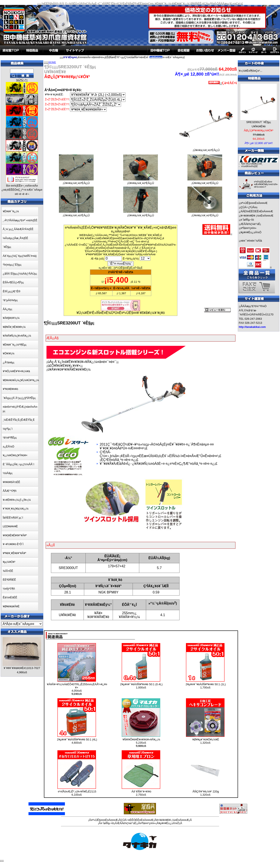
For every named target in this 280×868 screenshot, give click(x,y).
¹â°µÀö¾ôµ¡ (10, 300)
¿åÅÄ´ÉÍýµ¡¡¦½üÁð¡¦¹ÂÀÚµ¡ (20, 274)
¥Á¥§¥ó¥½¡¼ (11, 318)
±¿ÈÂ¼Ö (8, 447)
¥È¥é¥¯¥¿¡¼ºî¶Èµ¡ (15, 345)
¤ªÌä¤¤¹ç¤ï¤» (248, 228)
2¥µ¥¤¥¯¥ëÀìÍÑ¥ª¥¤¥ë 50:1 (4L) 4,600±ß (77, 741)
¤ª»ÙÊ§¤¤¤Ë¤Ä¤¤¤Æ (254, 203)
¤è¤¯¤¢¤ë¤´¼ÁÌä (251, 241)
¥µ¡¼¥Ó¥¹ (9, 562)
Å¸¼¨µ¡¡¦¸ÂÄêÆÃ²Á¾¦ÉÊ (18, 229)
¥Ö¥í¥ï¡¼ (9, 353)
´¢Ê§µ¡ (7, 247)
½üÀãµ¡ (8, 473)
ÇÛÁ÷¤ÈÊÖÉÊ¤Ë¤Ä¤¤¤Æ (137, 820)
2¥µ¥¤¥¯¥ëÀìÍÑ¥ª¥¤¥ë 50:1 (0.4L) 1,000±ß (141, 686)
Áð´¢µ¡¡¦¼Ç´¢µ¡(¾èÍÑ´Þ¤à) (20, 256)
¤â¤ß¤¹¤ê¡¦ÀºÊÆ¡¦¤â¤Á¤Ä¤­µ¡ (20, 409)
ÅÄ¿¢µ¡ (7, 309)
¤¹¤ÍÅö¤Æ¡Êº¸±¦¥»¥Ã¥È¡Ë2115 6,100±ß (77, 793)
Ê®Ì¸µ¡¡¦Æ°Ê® (12, 291)
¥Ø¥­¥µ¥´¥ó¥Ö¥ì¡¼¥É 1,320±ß (206, 741)
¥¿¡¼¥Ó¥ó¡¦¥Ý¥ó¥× (15, 455)
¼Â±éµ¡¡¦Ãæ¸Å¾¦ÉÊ (15, 238)
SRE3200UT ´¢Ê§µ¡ (259, 122)
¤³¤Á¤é (151, 254)
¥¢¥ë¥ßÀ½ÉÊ (11, 482)
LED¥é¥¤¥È (10, 526)
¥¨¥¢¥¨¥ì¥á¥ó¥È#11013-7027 (22, 668)
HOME (52, 62)
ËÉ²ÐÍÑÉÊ (9, 580)
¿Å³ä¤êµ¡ (9, 362)
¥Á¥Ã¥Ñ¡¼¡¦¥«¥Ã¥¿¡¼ (17, 336)
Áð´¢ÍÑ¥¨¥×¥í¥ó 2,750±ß (141, 793)
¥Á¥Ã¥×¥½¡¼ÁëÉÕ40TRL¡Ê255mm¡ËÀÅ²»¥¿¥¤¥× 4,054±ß (77, 689)
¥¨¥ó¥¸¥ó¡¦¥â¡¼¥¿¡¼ (16, 509)
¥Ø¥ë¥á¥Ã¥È (11, 606)
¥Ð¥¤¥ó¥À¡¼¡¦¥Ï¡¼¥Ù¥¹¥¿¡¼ (21, 380)
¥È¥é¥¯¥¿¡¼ (11, 211)
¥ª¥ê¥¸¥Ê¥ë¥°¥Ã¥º (14, 553)
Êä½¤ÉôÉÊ (10, 597)
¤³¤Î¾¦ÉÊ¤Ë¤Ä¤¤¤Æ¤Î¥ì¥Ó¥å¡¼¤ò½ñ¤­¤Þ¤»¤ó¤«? (266, 184)
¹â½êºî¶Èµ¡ (10, 438)
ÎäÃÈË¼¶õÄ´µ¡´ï (13, 518)
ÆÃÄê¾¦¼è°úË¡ (251, 224)
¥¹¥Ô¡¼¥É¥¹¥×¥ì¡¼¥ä (16, 371)
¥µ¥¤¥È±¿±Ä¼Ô (251, 232)
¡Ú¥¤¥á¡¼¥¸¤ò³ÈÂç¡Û (206, 149)
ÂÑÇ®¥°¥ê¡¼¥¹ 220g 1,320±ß (206, 793)
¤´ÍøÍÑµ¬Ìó (247, 220)
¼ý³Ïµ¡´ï (8, 429)
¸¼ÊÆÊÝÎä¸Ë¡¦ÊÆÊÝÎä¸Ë (19, 420)
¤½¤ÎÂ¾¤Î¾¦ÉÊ (249, 166)
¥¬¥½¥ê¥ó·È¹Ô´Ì (13, 544)
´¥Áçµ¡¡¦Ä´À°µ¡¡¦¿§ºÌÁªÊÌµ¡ (19, 398)
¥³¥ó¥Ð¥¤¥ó (10, 389)
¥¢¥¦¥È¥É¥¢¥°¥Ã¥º (15, 535)
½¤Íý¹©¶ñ (9, 589)
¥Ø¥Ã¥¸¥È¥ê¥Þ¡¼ (14, 327)
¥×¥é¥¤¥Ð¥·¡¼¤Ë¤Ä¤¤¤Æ (257, 216)
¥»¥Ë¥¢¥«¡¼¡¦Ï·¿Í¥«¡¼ (17, 500)
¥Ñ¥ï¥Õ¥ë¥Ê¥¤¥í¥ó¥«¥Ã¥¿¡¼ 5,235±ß (141, 743)
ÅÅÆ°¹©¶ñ (10, 491)
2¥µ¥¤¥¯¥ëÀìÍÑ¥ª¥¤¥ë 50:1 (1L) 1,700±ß (206, 686)
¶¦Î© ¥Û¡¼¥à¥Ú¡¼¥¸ (252, 164)
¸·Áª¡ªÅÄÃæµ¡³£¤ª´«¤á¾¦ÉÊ (20, 220)
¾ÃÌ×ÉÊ (8, 571)
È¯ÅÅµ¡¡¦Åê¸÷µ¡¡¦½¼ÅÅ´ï (19, 464)
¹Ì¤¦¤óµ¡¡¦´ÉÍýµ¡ (12, 265)
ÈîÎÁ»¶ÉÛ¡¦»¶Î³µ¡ (13, 282)
